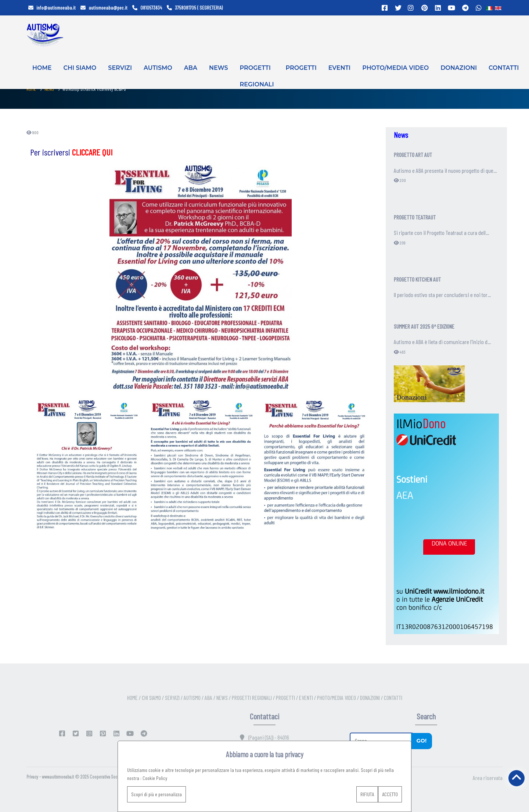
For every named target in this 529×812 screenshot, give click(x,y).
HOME (42, 68)
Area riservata (488, 778)
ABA (191, 68)
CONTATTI (504, 68)
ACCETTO (390, 794)
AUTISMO (158, 68)
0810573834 (147, 8)
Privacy (32, 777)
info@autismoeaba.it (52, 8)
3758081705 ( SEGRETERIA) (195, 8)
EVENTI (339, 68)
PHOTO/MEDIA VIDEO (395, 68)
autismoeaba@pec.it (104, 8)
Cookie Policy (155, 778)
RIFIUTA (367, 794)
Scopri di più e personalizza (156, 794)
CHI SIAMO (80, 68)
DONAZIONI (459, 68)
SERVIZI (120, 68)
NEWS (219, 68)
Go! (421, 741)
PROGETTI (301, 68)
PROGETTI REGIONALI (257, 73)
